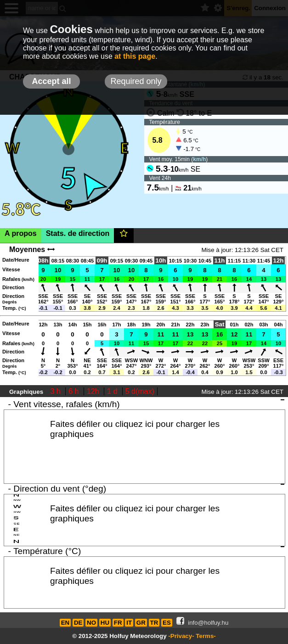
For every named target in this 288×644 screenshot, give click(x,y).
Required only (136, 81)
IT (129, 623)
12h (94, 391)
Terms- (206, 636)
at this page (135, 56)
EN (65, 623)
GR (141, 623)
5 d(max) (140, 391)
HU (105, 623)
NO (91, 623)
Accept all (51, 81)
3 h (57, 391)
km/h (199, 159)
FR (118, 623)
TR (154, 623)
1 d (113, 391)
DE (78, 623)
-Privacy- (181, 636)
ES (167, 623)
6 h (75, 391)
